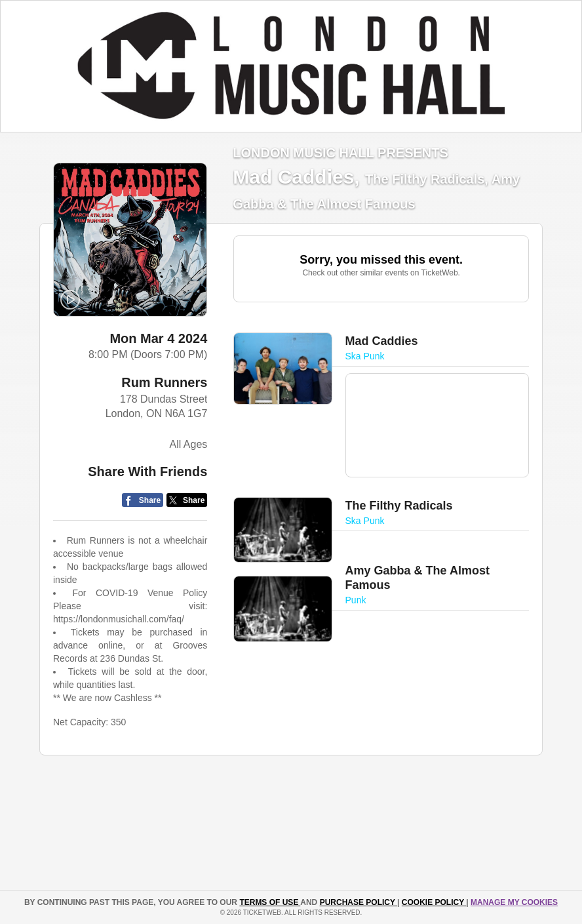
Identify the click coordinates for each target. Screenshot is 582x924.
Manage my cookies (514, 902)
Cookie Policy (434, 902)
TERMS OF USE (270, 902)
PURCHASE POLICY (359, 902)
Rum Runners (164, 382)
